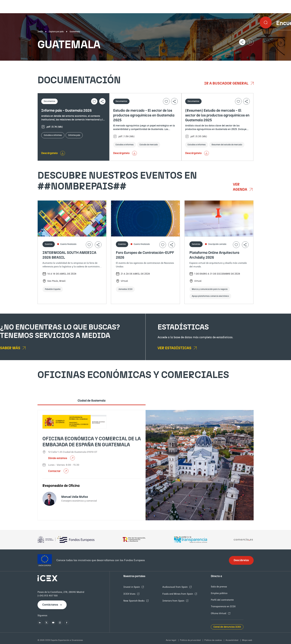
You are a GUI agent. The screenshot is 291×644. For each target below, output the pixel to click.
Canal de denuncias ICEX (227, 627)
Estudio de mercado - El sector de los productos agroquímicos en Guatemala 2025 (144, 115)
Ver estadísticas (175, 348)
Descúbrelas (241, 560)
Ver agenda (240, 187)
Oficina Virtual (219, 613)
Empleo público (219, 593)
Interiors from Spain (174, 601)
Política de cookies (213, 640)
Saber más (11, 348)
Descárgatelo (50, 153)
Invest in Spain (132, 587)
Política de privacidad (191, 640)
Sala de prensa (219, 587)
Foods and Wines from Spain (178, 594)
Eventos (106, 63)
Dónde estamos (58, 458)
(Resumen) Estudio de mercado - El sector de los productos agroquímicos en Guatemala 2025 (217, 115)
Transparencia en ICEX (223, 606)
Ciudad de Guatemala (92, 401)
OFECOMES (173, 63)
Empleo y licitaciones (251, 63)
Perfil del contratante (222, 600)
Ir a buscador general (227, 83)
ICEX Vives (130, 594)
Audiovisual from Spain (175, 587)
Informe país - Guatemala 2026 (66, 111)
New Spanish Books (134, 601)
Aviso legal (171, 640)
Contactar (55, 471)
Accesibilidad (232, 640)
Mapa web (247, 640)
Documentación (35, 63)
